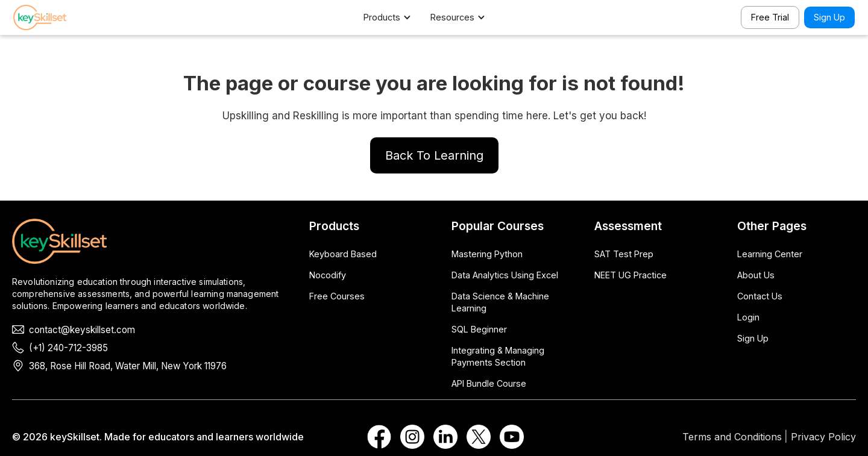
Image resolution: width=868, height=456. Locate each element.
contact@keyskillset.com (82, 330)
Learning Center (770, 254)
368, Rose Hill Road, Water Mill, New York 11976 (128, 366)
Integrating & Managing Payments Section (498, 356)
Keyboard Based (343, 254)
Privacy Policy (823, 437)
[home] (55, 17)
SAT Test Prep (624, 254)
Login (748, 317)
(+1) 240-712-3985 (68, 348)
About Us (756, 275)
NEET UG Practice (631, 275)
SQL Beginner (479, 329)
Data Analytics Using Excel (505, 275)
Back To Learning (434, 155)
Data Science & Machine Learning (500, 302)
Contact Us (760, 296)
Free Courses (337, 296)
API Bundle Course (489, 383)
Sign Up (829, 17)
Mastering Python (487, 254)
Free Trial (770, 17)
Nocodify (328, 275)
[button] (393, 17)
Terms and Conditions (732, 437)
